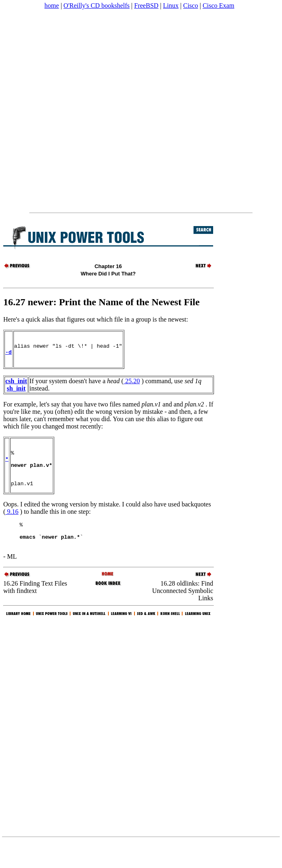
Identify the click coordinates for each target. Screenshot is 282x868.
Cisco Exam (218, 6)
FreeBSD (146, 6)
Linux (171, 6)
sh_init (16, 393)
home (52, 6)
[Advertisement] (95, 111)
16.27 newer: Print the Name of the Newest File (101, 302)
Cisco (190, 6)
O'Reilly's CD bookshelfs (97, 6)
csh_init (16, 386)
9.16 (12, 525)
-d (9, 355)
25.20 (132, 386)
